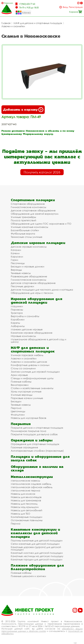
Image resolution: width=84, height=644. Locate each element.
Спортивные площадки (33, 200)
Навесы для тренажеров (26, 500)
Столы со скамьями (23, 368)
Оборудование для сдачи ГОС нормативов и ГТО (41, 224)
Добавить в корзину (23, 110)
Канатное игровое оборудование (32, 333)
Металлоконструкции (32, 477)
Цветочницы (18, 411)
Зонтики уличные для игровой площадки (35, 372)
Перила (16, 524)
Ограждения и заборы (32, 440)
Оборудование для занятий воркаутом (35, 214)
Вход (65, 7)
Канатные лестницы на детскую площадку (37, 556)
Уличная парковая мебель (27, 355)
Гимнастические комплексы (28, 207)
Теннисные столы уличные (27, 237)
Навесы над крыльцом (25, 507)
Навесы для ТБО (20, 514)
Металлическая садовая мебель (31, 484)
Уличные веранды (22, 395)
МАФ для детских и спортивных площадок (38, 23)
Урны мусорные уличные (26, 391)
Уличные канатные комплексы (29, 227)
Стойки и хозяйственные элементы (32, 388)
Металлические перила (25, 490)
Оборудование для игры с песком (32, 293)
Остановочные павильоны (27, 520)
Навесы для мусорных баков (29, 418)
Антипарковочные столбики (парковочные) (37, 451)
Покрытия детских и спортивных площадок (37, 428)
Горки (14, 260)
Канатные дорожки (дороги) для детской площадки (36, 548)
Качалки (16, 250)
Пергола (16, 408)
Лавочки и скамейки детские (29, 362)
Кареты (15, 323)
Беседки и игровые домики (27, 266)
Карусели (17, 257)
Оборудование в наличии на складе (37, 468)
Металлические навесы (25, 481)
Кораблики (18, 319)
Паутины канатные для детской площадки (37, 540)
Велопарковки (20, 385)
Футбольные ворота (23, 234)
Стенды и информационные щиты (32, 378)
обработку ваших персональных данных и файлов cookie (42, 630)
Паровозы (17, 310)
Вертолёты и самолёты (25, 316)
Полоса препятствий (23, 220)
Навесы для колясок (23, 494)
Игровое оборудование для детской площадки (37, 301)
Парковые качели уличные (27, 398)
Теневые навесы (21, 273)
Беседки (16, 401)
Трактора (17, 313)
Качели (15, 253)
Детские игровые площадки (38, 243)
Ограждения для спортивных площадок (35, 444)
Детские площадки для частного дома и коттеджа (42, 290)
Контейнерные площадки (26, 517)
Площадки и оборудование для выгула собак (40, 458)
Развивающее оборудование (29, 276)
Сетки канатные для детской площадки (35, 544)
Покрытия (21, 424)
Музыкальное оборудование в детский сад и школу (38, 341)
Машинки (17, 306)
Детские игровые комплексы (29, 247)
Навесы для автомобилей (26, 510)
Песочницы (18, 263)
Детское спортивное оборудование (33, 210)
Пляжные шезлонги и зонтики (28, 576)
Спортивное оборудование (28, 204)
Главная (6, 23)
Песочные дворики (22, 286)
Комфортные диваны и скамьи (30, 365)
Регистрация (76, 7)
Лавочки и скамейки (13, 26)
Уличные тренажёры (23, 217)
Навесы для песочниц (24, 504)
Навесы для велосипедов (26, 497)
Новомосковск (8, 3)
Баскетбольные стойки (25, 230)
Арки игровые (19, 375)
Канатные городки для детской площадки (37, 559)
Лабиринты (18, 326)
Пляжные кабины (21, 382)
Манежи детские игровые (27, 329)
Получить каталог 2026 (42, 172)
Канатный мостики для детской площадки (37, 553)
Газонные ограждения (24, 447)
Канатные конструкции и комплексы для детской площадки (35, 533)
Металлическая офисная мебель (32, 487)
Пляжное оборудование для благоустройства (37, 567)
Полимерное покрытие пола (29, 431)
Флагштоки (18, 415)
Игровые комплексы (23, 336)
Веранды (16, 270)
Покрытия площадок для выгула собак (34, 434)
